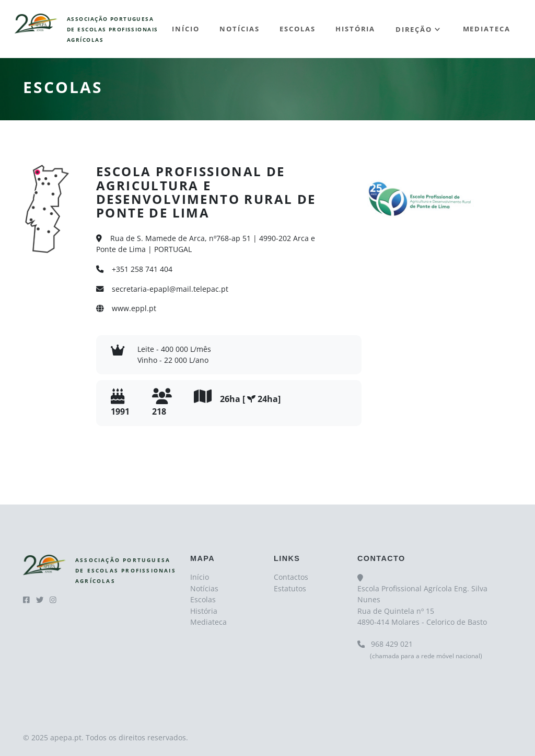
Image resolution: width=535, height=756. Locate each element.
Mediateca (487, 29)
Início (186, 29)
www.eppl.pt (126, 308)
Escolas (297, 29)
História (355, 29)
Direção (414, 29)
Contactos (291, 577)
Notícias (239, 29)
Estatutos (290, 588)
